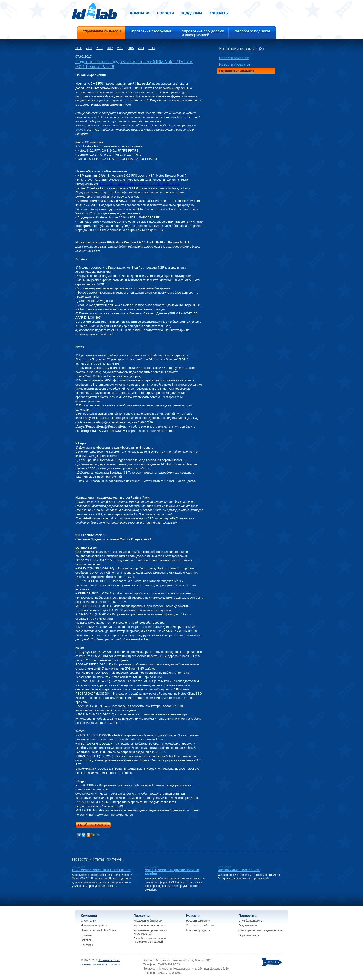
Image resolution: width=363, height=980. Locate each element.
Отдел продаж (248, 926)
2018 (99, 48)
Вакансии (87, 940)
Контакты (87, 945)
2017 (110, 48)
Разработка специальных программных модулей (150, 940)
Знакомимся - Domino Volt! (239, 870)
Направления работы (95, 926)
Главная (86, 964)
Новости (193, 916)
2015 (131, 48)
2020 (79, 48)
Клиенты (87, 935)
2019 (89, 48)
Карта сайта (100, 964)
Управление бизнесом (148, 921)
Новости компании (198, 921)
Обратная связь (249, 935)
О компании (89, 921)
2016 (120, 48)
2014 (141, 48)
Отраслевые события (200, 926)
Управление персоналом (150, 926)
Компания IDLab (109, 960)
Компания (89, 916)
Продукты (142, 916)
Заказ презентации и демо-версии (261, 930)
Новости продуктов (198, 930)
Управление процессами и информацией (151, 932)
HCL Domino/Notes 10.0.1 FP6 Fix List (101, 870)
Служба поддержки (251, 921)
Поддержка (248, 916)
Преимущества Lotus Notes (99, 930)
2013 (152, 48)
